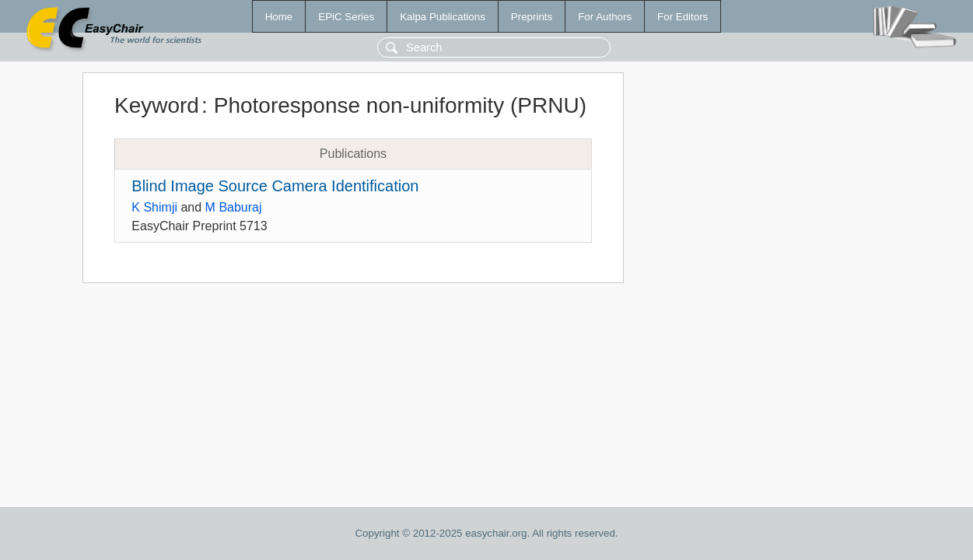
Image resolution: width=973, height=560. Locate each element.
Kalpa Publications (443, 17)
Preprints (532, 17)
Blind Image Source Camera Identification (275, 186)
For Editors (682, 17)
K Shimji (154, 207)
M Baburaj (234, 207)
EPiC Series (346, 17)
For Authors (605, 17)
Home (279, 17)
